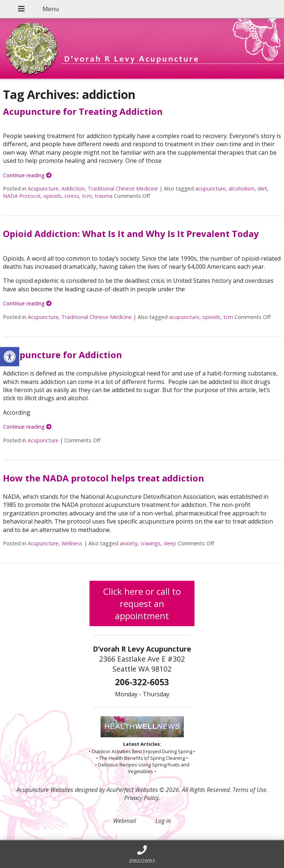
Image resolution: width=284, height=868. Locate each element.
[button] (10, 357)
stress (72, 196)
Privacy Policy (141, 798)
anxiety (129, 543)
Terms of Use (249, 790)
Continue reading (27, 175)
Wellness (72, 543)
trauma (104, 196)
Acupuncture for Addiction (62, 355)
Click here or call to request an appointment (142, 603)
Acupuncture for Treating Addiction (83, 111)
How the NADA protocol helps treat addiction (104, 478)
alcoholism (241, 188)
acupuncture (210, 188)
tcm (87, 196)
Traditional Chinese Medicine (123, 188)
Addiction (73, 188)
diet (262, 188)
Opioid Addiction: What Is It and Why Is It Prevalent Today (131, 234)
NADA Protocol (22, 196)
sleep (170, 543)
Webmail (125, 821)
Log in (163, 821)
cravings (151, 543)
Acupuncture (43, 188)
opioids (52, 196)
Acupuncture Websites (45, 790)
